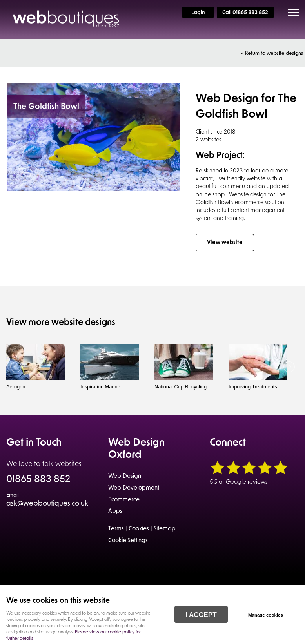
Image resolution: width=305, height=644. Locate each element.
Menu (291, 13)
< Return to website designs (272, 54)
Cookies (139, 529)
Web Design (125, 476)
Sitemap (165, 529)
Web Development (134, 488)
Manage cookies (266, 615)
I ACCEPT (201, 615)
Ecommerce (124, 500)
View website (225, 243)
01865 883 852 (38, 480)
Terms (116, 529)
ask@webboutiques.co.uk (47, 500)
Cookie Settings (128, 541)
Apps (115, 511)
